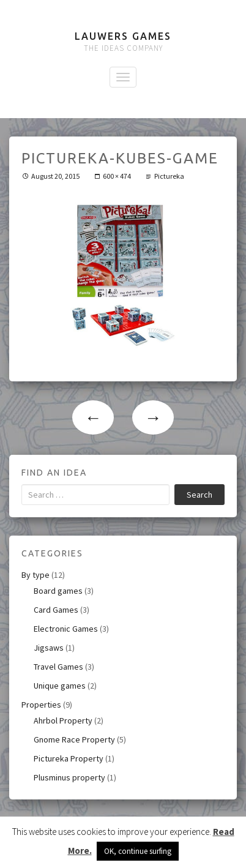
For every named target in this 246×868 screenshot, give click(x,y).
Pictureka (169, 176)
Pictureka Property (69, 758)
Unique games (60, 686)
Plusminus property (69, 777)
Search (199, 495)
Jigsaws (49, 648)
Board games (58, 591)
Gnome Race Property (74, 739)
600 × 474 (117, 176)
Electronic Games (66, 629)
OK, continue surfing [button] (138, 851)
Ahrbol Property (63, 720)
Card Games (56, 610)
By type (35, 575)
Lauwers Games (123, 36)
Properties (41, 705)
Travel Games (58, 667)
